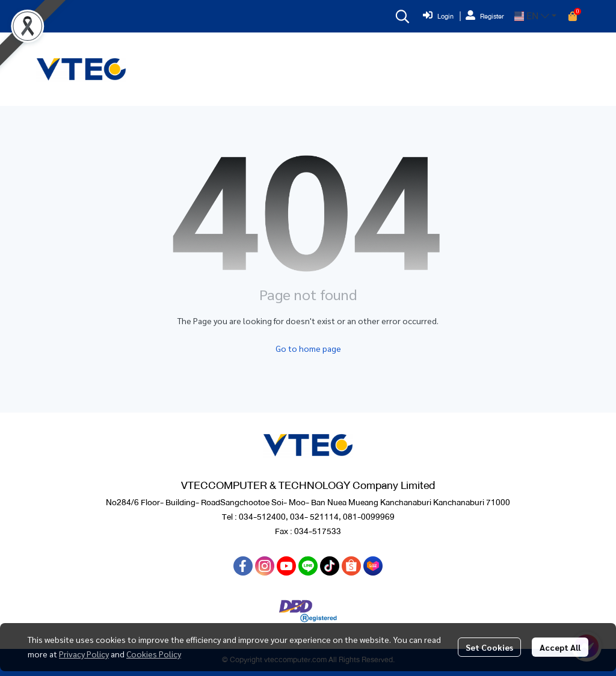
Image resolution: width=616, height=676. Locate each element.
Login (438, 16)
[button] (402, 16)
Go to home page (308, 348)
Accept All (560, 647)
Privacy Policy (84, 654)
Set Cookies (489, 647)
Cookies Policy (154, 654)
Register (485, 16)
